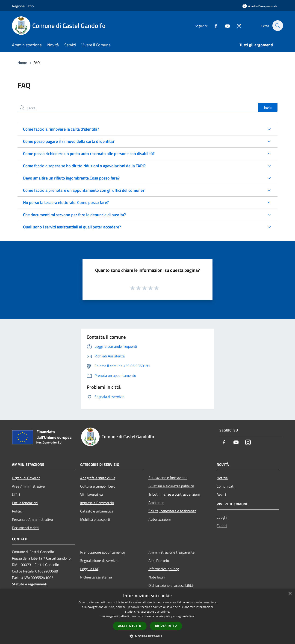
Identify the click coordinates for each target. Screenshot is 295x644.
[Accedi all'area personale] (260, 6)
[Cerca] (277, 26)
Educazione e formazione (168, 478)
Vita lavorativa (92, 494)
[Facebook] (213, 25)
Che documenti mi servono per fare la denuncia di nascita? (74, 215)
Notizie (222, 478)
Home (22, 63)
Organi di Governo (26, 478)
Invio (268, 108)
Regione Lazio (23, 6)
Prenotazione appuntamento (103, 552)
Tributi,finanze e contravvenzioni (174, 494)
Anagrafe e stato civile (98, 478)
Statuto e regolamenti (30, 584)
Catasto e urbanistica (97, 511)
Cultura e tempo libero (98, 486)
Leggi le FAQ (90, 569)
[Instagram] (236, 25)
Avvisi (221, 494)
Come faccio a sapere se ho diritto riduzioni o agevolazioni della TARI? (84, 166)
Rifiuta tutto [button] (166, 626)
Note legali (157, 577)
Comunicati (226, 486)
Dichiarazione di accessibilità (171, 585)
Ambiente (156, 503)
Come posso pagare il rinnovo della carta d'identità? (69, 141)
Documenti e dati (25, 528)
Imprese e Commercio (97, 503)
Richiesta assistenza (96, 577)
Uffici (16, 494)
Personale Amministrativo (32, 519)
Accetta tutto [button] (130, 626)
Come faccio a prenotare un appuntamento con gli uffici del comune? (84, 190)
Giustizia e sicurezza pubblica (171, 486)
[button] (147, 636)
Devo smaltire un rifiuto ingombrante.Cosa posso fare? (71, 178)
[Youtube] (225, 25)
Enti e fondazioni (25, 503)
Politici (17, 511)
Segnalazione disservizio (99, 560)
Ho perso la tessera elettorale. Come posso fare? (66, 202)
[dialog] (147, 616)
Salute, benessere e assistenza (172, 511)
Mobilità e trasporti (95, 519)
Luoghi (222, 517)
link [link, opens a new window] (192, 616)
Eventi (222, 526)
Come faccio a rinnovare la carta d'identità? (61, 129)
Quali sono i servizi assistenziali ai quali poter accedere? (72, 227)
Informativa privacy (164, 569)
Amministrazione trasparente (171, 552)
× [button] (290, 594)
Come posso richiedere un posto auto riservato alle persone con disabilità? (89, 154)
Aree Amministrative (28, 486)
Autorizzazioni (160, 519)
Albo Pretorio (159, 560)
